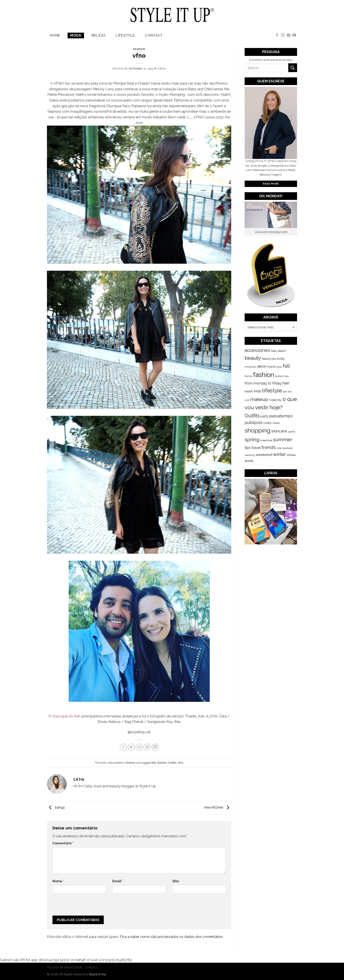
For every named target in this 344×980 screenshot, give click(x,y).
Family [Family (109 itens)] (248, 376)
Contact (154, 35)
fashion (139, 49)
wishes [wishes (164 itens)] (291, 455)
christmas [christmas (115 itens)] (250, 367)
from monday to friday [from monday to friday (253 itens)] (263, 383)
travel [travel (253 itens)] (256, 448)
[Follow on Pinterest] (288, 35)
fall (154, 763)
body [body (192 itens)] (281, 358)
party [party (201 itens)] (264, 416)
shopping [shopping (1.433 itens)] (258, 430)
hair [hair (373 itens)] (286, 383)
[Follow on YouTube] (294, 35)
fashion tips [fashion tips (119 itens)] (282, 376)
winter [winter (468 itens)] (279, 454)
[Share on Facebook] (123, 747)
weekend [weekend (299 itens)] (264, 455)
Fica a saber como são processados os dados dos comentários (171, 937)
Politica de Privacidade (65, 967)
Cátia (162, 69)
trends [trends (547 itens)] (269, 447)
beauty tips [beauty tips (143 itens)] (269, 359)
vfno (180, 763)
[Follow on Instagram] (283, 35)
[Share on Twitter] (131, 747)
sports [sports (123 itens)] (292, 432)
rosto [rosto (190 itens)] (268, 423)
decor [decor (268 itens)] (262, 366)
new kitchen (218, 807)
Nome (58, 881)
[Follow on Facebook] (277, 35)
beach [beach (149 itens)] (282, 351)
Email (118, 881)
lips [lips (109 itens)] (285, 391)
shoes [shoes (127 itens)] (276, 423)
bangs (56, 807)
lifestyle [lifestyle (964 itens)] (272, 390)
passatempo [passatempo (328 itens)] (281, 416)
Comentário (63, 843)
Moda (76, 35)
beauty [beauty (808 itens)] (253, 358)
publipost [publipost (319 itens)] (254, 422)
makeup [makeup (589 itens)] (259, 399)
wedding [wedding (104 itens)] (250, 455)
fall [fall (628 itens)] (286, 366)
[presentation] (82, 906)
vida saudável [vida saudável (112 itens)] (285, 448)
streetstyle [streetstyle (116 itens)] (266, 440)
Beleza (99, 35)
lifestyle (125, 35)
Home (55, 35)
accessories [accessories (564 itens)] (257, 350)
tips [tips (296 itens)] (248, 448)
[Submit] (293, 68)
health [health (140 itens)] (249, 391)
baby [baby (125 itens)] (274, 351)
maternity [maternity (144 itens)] (275, 400)
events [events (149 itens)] (272, 367)
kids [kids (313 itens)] (258, 391)
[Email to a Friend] (139, 747)
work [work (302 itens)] (249, 461)
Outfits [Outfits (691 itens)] (252, 416)
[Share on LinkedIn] (155, 747)
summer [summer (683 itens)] (283, 439)
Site (176, 881)
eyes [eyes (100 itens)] (279, 367)
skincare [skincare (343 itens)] (279, 431)
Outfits (172, 763)
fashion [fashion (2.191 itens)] (264, 375)
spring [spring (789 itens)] (252, 439)
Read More (271, 184)
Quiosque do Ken (66, 716)
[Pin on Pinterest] (147, 747)
